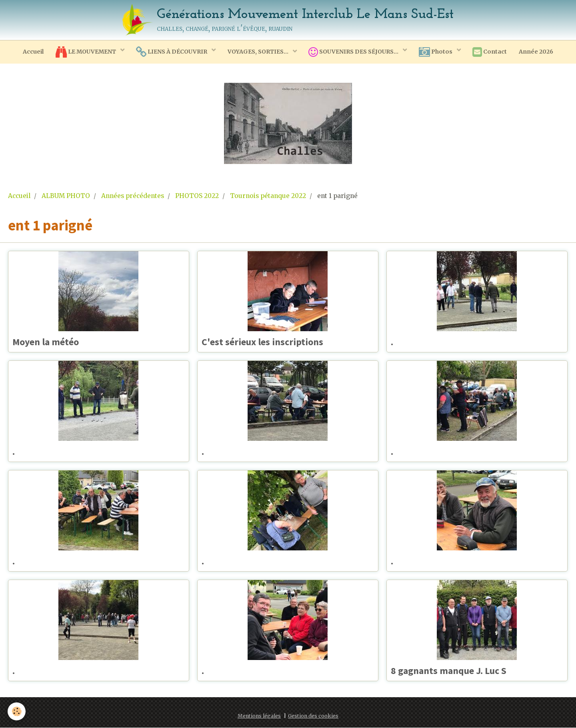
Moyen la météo (47, 342)
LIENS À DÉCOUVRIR (172, 52)
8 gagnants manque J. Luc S (450, 671)
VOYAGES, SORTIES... (258, 52)
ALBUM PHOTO (66, 196)
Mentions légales (259, 716)
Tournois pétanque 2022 (268, 196)
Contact (490, 52)
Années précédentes (133, 196)
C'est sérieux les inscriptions (264, 342)
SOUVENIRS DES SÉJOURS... (354, 52)
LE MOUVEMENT (86, 52)
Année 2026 (537, 52)
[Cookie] (17, 711)
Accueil (32, 52)
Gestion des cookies (313, 716)
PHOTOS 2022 (197, 196)
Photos (437, 52)
